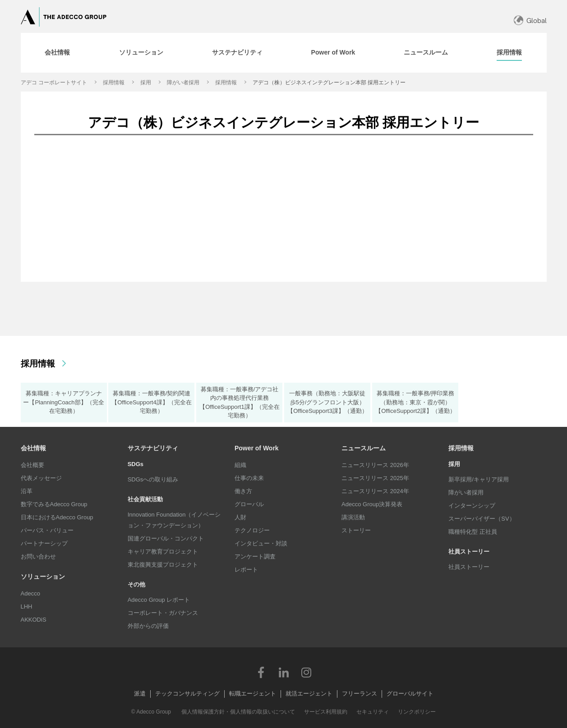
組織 (240, 465)
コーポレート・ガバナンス (163, 613)
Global (537, 21)
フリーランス (360, 694)
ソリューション (43, 577)
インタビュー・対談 (261, 543)
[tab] (57, 53)
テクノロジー (252, 530)
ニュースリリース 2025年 (375, 478)
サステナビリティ (153, 448)
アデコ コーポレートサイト (54, 82)
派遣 (140, 694)
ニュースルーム (364, 448)
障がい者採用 (183, 82)
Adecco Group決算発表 (372, 504)
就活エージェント (309, 694)
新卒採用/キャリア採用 (479, 479)
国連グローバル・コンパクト (166, 538)
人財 (240, 517)
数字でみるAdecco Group (54, 504)
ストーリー (356, 530)
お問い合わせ (38, 556)
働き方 (243, 491)
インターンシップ (472, 506)
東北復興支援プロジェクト (163, 565)
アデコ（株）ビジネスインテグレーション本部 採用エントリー (329, 82)
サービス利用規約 (326, 712)
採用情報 (114, 82)
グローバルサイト (410, 694)
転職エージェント (253, 694)
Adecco (30, 593)
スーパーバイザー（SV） (482, 519)
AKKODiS (34, 620)
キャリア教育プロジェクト (163, 552)
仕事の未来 (249, 478)
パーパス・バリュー (47, 530)
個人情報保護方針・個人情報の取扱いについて (238, 712)
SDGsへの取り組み (153, 479)
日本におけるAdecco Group (57, 517)
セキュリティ (373, 712)
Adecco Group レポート (159, 600)
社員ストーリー (469, 567)
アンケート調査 (255, 556)
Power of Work (257, 448)
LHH (27, 607)
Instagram (306, 672)
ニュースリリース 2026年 (375, 465)
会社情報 (33, 448)
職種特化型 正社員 (473, 532)
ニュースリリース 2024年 (375, 491)
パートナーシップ (44, 543)
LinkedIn (284, 672)
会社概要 (32, 465)
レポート (246, 570)
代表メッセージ (41, 478)
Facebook (261, 672)
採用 (146, 82)
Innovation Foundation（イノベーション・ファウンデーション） (174, 520)
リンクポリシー (417, 712)
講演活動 (353, 517)
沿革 (27, 491)
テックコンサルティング (187, 694)
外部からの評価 (148, 626)
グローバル (249, 504)
